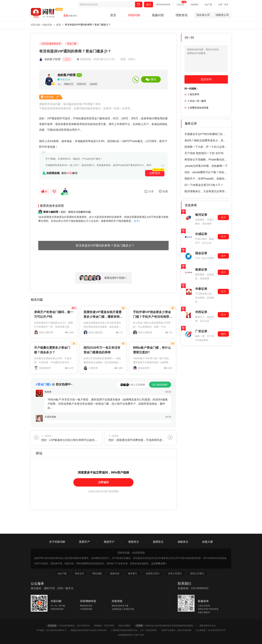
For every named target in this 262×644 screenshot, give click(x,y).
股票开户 (84, 542)
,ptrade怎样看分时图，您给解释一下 (206, 166)
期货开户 (109, 542)
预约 (223, 334)
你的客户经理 (55, 59)
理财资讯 (182, 15)
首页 (113, 15)
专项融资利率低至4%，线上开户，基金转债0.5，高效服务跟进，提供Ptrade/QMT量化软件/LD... (95, 165)
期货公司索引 (197, 573)
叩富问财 (35, 25)
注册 (220, 5)
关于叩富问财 (57, 542)
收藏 (163, 191)
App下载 (208, 5)
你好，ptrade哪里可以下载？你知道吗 (206, 172)
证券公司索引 (175, 573)
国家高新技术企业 (208, 626)
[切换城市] (73, 16)
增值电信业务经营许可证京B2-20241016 (90, 630)
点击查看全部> (159, 563)
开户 (223, 217)
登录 (226, 5)
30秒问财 (134, 15)
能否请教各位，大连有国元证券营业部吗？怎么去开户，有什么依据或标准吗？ (206, 191)
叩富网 (139, 626)
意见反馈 (52, 626)
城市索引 (133, 573)
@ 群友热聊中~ (54, 384)
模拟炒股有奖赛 (163, 5)
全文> (137, 221)
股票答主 (158, 542)
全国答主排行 (153, 573)
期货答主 (134, 542)
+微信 (151, 79)
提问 (149, 5)
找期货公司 (222, 15)
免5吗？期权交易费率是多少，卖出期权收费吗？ (206, 140)
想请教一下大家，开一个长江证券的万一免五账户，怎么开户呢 (206, 147)
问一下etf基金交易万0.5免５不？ (204, 185)
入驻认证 (180, 5)
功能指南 (194, 5)
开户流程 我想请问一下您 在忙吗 (204, 153)
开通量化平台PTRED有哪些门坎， (205, 134)
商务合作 (80, 573)
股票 (58, 25)
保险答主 (183, 542)
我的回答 (47, 25)
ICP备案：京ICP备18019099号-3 (53, 630)
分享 (149, 191)
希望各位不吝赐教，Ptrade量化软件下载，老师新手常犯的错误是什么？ (206, 160)
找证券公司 (205, 15)
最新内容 (115, 573)
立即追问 (103, 482)
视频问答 (158, 15)
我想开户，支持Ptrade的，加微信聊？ (206, 179)
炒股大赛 (208, 542)
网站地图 (97, 573)
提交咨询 (206, 79)
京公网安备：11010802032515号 (210, 630)
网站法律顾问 (126, 626)
